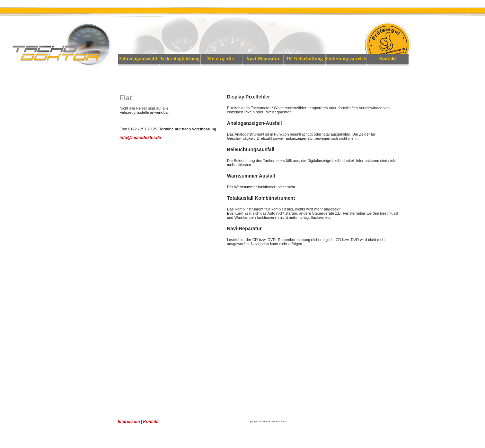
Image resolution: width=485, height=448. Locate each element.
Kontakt (151, 422)
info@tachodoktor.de (140, 138)
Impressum (129, 422)
